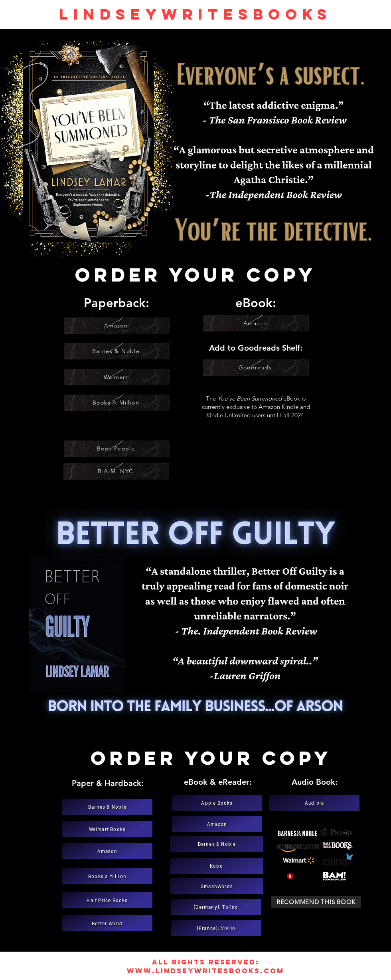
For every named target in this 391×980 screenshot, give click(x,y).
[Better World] (107, 923)
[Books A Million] (117, 403)
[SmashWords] (217, 886)
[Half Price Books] (107, 900)
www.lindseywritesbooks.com (205, 971)
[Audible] (314, 803)
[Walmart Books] (107, 829)
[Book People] (117, 449)
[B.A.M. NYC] (116, 471)
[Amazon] (117, 326)
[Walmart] (117, 377)
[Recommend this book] (316, 902)
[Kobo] (216, 866)
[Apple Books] (217, 803)
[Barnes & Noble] (117, 351)
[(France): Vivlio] (216, 928)
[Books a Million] (107, 876)
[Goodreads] (256, 368)
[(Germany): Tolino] (216, 907)
